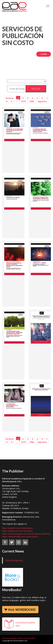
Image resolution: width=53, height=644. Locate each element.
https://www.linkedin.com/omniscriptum (20, 537)
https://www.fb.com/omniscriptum (18, 528)
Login (44, 54)
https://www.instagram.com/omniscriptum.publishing (26, 534)
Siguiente (42, 101)
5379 (23, 101)
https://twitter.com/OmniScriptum (17, 531)
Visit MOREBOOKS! (22, 609)
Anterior (10, 98)
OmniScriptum (14, 560)
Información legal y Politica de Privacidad (19, 638)
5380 (32, 101)
